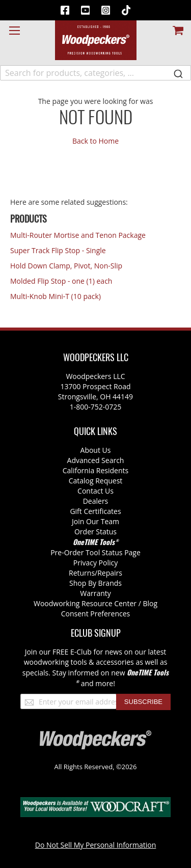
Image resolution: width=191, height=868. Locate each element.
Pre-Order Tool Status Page (95, 552)
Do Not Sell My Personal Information (96, 845)
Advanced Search (96, 460)
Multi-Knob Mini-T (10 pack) (56, 296)
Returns (82, 573)
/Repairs (108, 573)
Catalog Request (96, 481)
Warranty (95, 593)
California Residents (95, 470)
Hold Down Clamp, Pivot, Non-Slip (66, 266)
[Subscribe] (143, 702)
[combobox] (95, 73)
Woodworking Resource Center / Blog (95, 603)
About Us (96, 450)
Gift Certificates (95, 511)
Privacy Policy (95, 563)
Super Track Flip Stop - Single (58, 250)
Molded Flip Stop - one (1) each (61, 281)
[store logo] (96, 40)
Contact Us (95, 491)
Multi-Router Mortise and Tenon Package (78, 235)
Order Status (95, 532)
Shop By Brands (95, 583)
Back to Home (95, 141)
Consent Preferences (96, 614)
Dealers (96, 501)
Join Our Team (95, 521)
